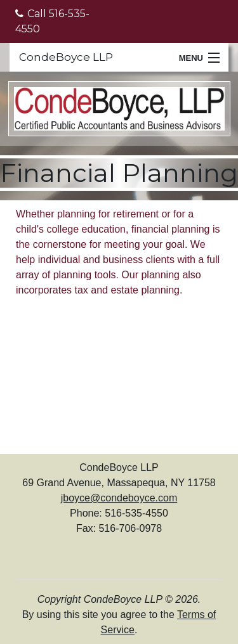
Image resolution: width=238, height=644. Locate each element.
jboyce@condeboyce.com (119, 498)
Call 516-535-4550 (52, 21)
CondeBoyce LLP (66, 57)
